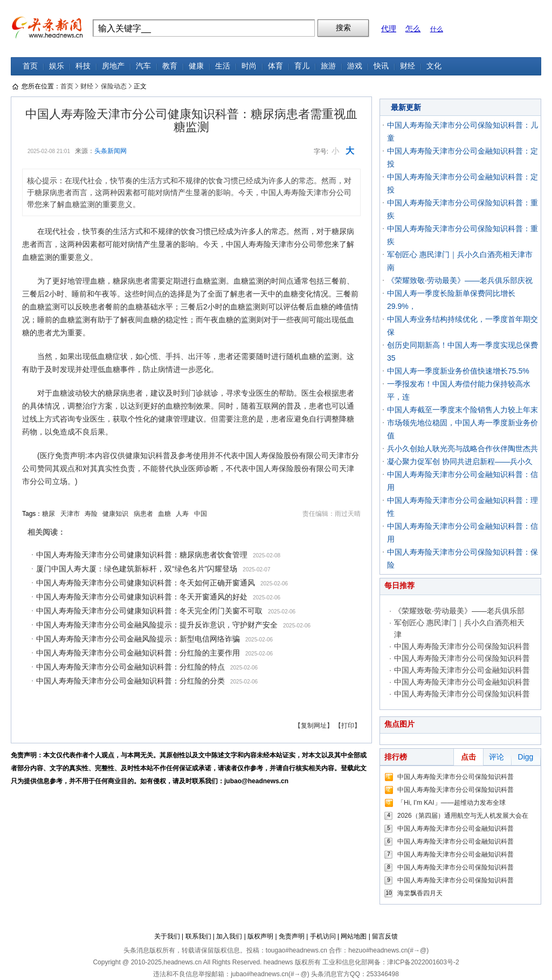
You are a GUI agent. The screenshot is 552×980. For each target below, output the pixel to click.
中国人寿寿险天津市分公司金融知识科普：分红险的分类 (130, 681)
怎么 (413, 29)
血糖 (164, 514)
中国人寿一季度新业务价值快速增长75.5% (458, 371)
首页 (30, 66)
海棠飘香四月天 (420, 893)
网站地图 (354, 936)
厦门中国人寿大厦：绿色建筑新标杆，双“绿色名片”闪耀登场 (137, 569)
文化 (434, 66)
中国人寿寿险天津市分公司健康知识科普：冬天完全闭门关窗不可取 (149, 611)
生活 (223, 66)
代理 (389, 29)
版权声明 (260, 936)
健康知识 (115, 514)
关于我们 (167, 936)
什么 (437, 29)
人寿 (182, 514)
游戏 (355, 66)
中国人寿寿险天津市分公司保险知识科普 (462, 646)
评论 (496, 757)
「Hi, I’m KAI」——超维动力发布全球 (451, 803)
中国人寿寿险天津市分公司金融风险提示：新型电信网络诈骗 (138, 639)
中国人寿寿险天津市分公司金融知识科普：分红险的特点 (130, 667)
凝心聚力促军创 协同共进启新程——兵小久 (460, 461)
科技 (83, 66)
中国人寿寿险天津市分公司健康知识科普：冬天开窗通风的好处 (142, 597)
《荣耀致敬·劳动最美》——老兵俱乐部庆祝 (460, 280)
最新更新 (406, 107)
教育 (170, 66)
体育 (275, 66)
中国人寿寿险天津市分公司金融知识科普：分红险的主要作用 (138, 653)
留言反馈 (385, 936)
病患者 (143, 514)
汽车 (143, 66)
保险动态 (114, 86)
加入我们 (229, 936)
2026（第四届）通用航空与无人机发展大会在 (463, 816)
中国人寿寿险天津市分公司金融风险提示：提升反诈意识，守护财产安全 (157, 625)
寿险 (91, 514)
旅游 (328, 66)
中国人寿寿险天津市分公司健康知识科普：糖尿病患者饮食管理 (142, 555)
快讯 (381, 66)
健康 (196, 66)
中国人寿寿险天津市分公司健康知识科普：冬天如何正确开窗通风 (146, 583)
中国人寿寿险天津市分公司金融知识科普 (462, 670)
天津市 (70, 514)
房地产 (113, 66)
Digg (526, 757)
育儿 (302, 66)
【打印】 (348, 726)
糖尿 (49, 514)
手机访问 (323, 936)
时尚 (249, 66)
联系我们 (198, 936)
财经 (408, 66)
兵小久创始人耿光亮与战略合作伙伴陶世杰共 (463, 448)
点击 (468, 757)
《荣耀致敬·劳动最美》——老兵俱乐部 (459, 611)
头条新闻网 (111, 151)
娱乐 (57, 66)
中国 (201, 514)
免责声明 (292, 936)
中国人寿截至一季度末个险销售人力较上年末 (463, 410)
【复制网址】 (314, 726)
